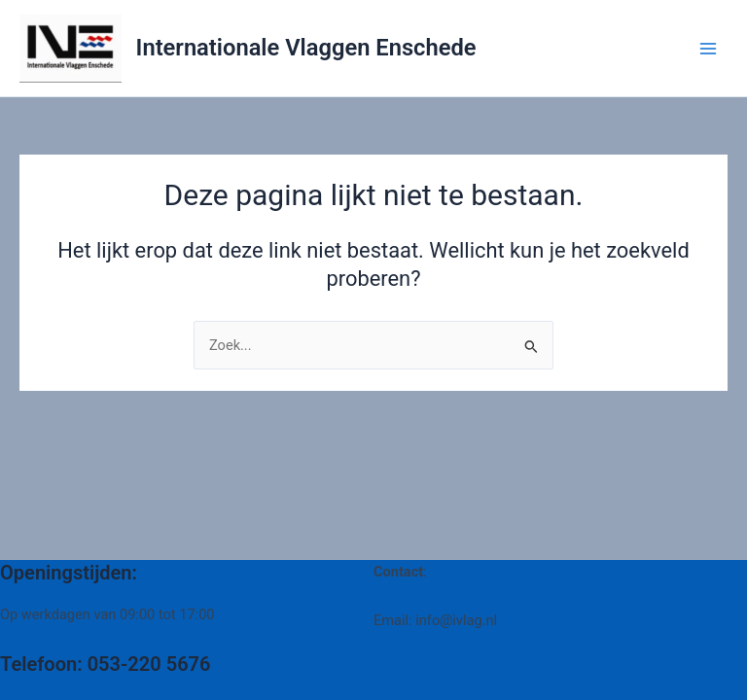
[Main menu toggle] (708, 48)
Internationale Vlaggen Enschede (306, 48)
